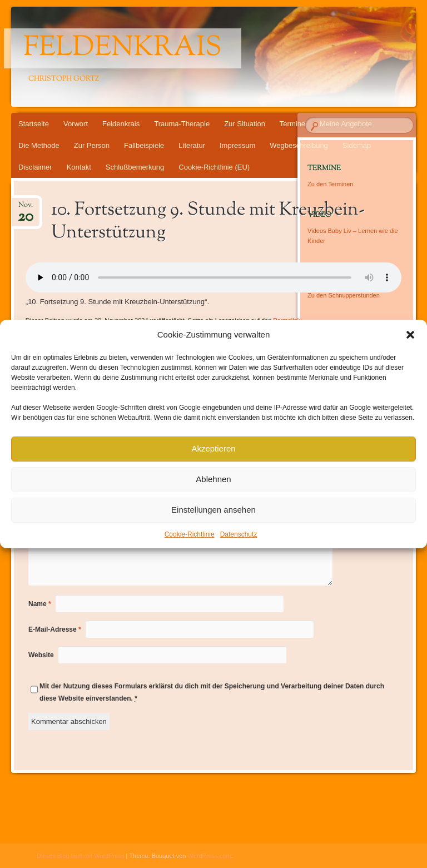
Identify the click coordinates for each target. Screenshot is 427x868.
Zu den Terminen (330, 184)
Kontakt (79, 167)
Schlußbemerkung (135, 167)
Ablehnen (213, 479)
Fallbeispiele (144, 145)
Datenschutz (239, 534)
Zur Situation (245, 124)
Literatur (192, 145)
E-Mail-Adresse (55, 629)
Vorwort (76, 124)
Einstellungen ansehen (213, 510)
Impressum (237, 145)
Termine (292, 124)
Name (40, 604)
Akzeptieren (213, 448)
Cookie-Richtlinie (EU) (214, 167)
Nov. (26, 208)
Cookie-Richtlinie (190, 534)
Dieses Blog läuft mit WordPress (81, 856)
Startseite (34, 124)
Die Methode (39, 145)
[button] (410, 335)
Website (41, 655)
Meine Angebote (346, 124)
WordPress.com (210, 856)
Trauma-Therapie (182, 124)
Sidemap (357, 145)
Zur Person (92, 145)
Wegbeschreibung (299, 145)
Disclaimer (35, 167)
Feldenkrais (123, 48)
